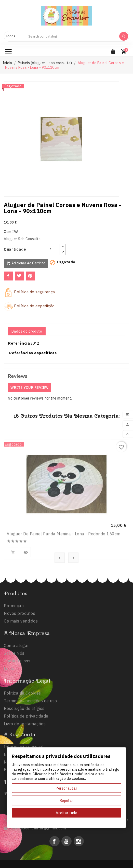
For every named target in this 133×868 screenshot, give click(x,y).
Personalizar (66, 788)
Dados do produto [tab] (27, 331)
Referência (19, 343)
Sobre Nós (14, 676)
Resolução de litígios (24, 735)
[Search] (71, 36)
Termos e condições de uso (30, 727)
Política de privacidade (26, 743)
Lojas (9, 691)
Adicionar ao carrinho (26, 263)
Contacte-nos (17, 684)
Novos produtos (19, 632)
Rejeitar (67, 801)
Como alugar (16, 668)
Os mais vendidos (21, 640)
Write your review (30, 388)
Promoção (14, 625)
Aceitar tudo (66, 813)
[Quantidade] (54, 249)
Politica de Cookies (22, 720)
